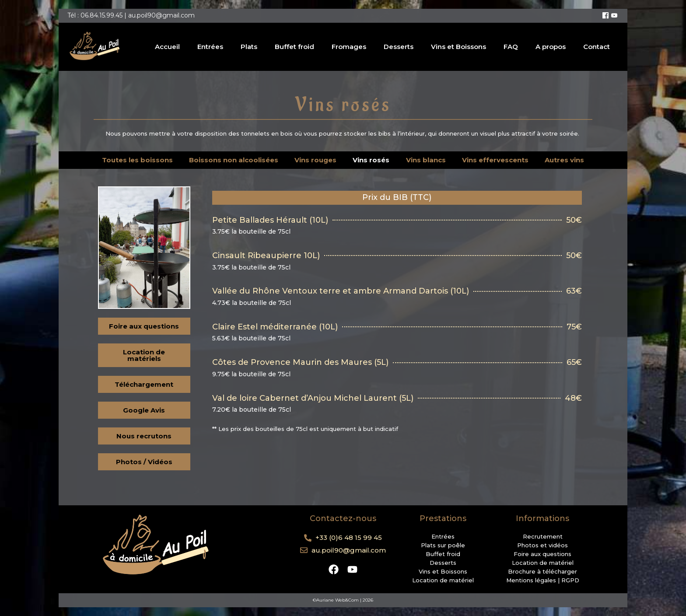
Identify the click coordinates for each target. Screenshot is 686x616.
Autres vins (564, 160)
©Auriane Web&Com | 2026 (343, 600)
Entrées (210, 47)
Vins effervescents (495, 160)
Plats (249, 47)
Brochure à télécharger (542, 571)
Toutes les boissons (137, 160)
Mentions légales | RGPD (543, 580)
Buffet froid (294, 47)
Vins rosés (371, 160)
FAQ (511, 47)
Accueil (167, 47)
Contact (597, 47)
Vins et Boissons (458, 47)
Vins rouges (315, 160)
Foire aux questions (542, 554)
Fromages (349, 47)
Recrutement (543, 536)
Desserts (399, 47)
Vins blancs (426, 160)
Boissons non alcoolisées (234, 160)
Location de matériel (443, 580)
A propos (551, 47)
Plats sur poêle (443, 545)
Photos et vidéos (542, 545)
